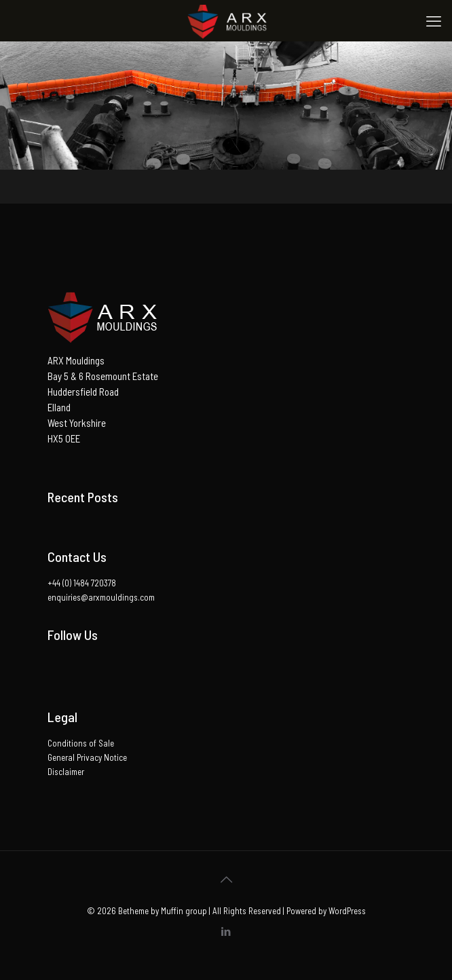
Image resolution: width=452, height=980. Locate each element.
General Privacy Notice (87, 757)
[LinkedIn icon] (226, 931)
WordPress (347, 911)
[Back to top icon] (226, 879)
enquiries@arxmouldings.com (101, 597)
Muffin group (184, 911)
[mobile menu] (434, 20)
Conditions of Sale (81, 743)
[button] (103, 317)
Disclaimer (66, 772)
